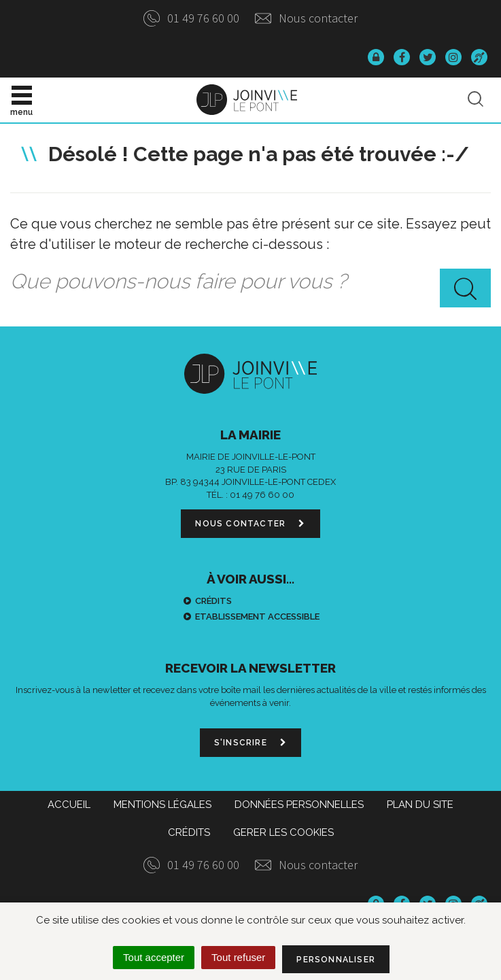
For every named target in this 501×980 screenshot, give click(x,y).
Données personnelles (299, 805)
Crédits (213, 601)
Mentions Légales (162, 805)
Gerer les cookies (283, 832)
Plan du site (420, 805)
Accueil (69, 805)
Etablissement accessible (257, 616)
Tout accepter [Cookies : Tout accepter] (154, 957)
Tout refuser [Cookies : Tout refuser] (238, 957)
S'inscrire (250, 743)
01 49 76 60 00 (191, 18)
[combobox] (250, 282)
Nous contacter (306, 18)
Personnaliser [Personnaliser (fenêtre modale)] (336, 960)
